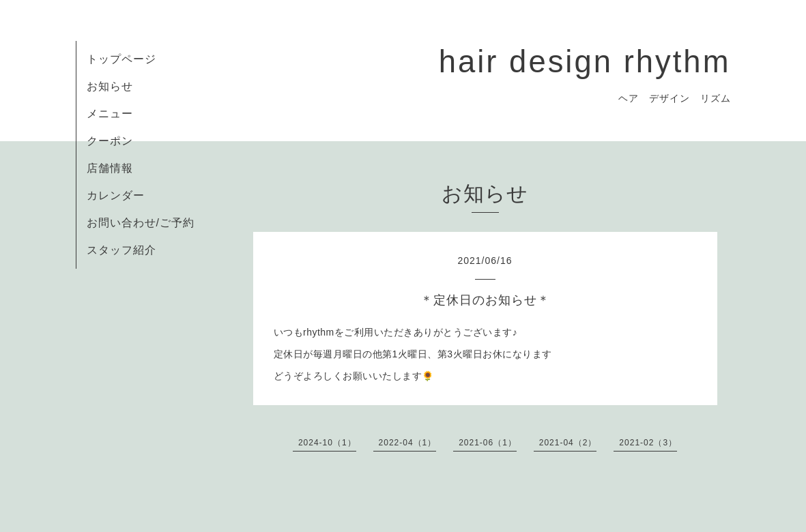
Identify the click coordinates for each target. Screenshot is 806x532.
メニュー (110, 114)
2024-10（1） (327, 443)
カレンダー (116, 195)
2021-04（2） (568, 443)
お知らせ (110, 86)
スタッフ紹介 (121, 250)
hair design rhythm (585, 62)
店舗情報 (110, 168)
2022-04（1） (408, 443)
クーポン (110, 141)
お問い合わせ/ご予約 (141, 223)
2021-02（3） (648, 443)
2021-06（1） (488, 443)
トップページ (121, 59)
